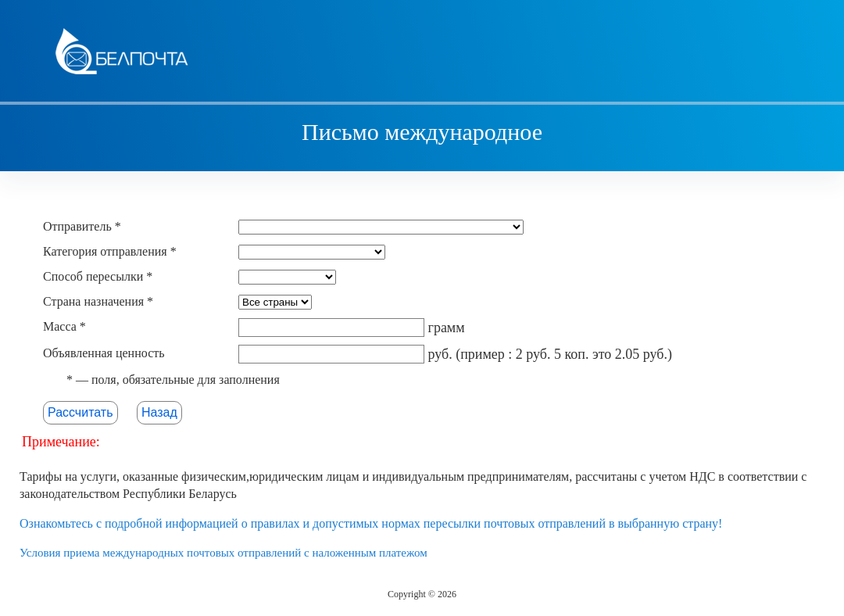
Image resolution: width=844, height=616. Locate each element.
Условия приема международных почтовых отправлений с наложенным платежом (224, 553)
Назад (159, 412)
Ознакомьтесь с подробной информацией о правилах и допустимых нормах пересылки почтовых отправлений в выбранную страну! (371, 523)
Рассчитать (80, 412)
